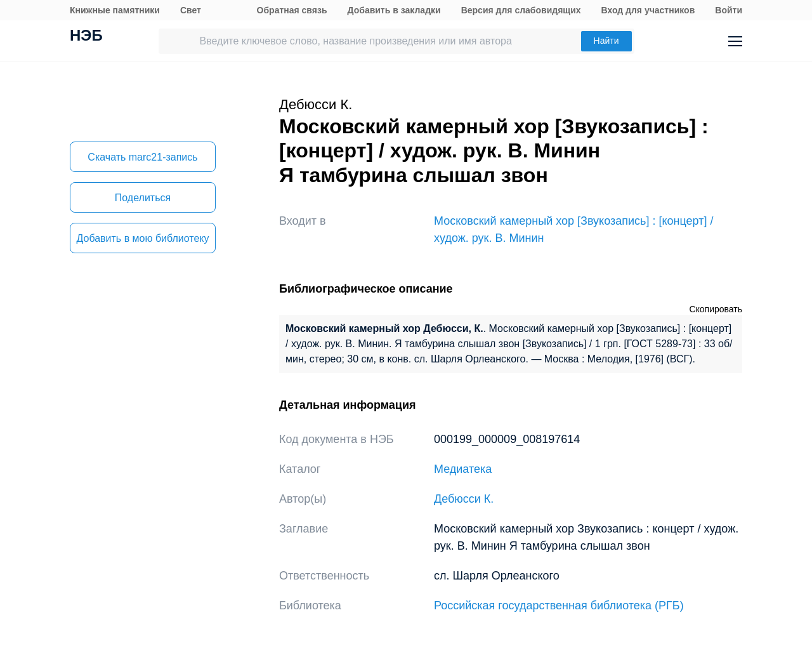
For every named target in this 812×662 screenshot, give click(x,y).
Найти (606, 41)
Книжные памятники (115, 10)
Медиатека (463, 469)
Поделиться (143, 198)
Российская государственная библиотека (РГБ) (559, 606)
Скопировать (716, 309)
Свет (191, 10)
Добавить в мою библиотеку (142, 238)
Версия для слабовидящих (521, 10)
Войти (729, 10)
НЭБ (86, 37)
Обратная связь (292, 10)
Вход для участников (648, 10)
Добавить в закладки (394, 10)
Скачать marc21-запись (142, 157)
